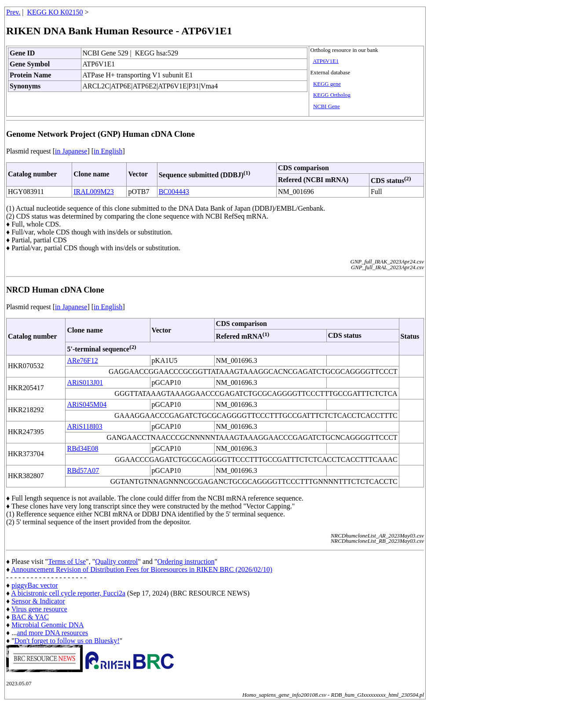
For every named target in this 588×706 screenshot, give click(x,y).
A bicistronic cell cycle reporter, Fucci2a (68, 593)
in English (108, 151)
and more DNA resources (52, 633)
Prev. (13, 12)
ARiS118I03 (84, 426)
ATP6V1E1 (326, 61)
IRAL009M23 (94, 192)
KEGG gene (327, 84)
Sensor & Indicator (38, 601)
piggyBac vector (35, 585)
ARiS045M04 (87, 404)
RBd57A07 (83, 470)
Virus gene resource (39, 609)
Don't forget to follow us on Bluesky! (67, 641)
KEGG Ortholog (332, 95)
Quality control (116, 562)
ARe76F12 (82, 360)
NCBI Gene (327, 106)
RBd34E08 (82, 448)
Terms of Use (67, 562)
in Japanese (71, 151)
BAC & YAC (30, 617)
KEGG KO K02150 (55, 12)
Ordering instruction (186, 562)
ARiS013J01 (85, 382)
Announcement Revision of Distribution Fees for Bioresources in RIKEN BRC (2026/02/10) (142, 569)
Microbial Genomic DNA (47, 625)
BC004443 (174, 192)
